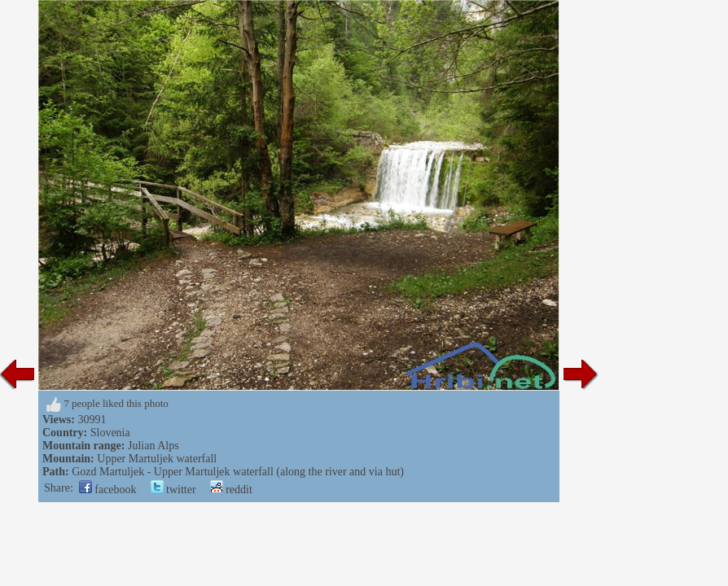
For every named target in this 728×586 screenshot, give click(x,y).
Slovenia (110, 433)
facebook (108, 490)
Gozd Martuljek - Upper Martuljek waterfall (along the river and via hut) (238, 472)
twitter (173, 490)
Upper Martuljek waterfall (157, 459)
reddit (231, 490)
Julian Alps (153, 446)
